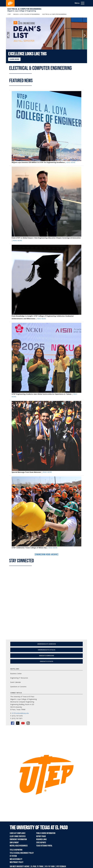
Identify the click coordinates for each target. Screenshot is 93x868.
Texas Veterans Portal (44, 846)
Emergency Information (18, 839)
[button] (8, 35)
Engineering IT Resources (19, 678)
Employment (14, 843)
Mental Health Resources (19, 846)
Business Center (16, 674)
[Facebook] (13, 723)
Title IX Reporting (16, 850)
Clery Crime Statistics (18, 836)
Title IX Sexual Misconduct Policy (22, 853)
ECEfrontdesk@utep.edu (20, 713)
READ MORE (71, 162)
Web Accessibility (16, 859)
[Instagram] (28, 723)
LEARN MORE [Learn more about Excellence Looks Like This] (14, 59)
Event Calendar (16, 682)
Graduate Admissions (47, 656)
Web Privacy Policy (17, 862)
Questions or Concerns (18, 687)
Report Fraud (41, 836)
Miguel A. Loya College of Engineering (22, 11)
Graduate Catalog (46, 661)
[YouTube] (23, 723)
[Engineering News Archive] (46, 555)
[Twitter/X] (18, 723)
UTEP (9, 14)
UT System (13, 856)
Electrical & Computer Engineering (24, 9)
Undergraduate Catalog (47, 650)
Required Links (41, 839)
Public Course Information (46, 833)
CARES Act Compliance (18, 833)
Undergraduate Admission (47, 644)
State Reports (41, 843)
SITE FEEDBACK (61, 866)
